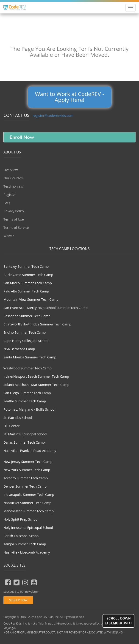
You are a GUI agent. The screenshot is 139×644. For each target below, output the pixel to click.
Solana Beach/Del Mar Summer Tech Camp (36, 385)
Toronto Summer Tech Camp (26, 478)
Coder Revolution (18, 8)
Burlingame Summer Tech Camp (28, 275)
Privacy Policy (14, 211)
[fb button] (8, 582)
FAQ (7, 203)
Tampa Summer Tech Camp (25, 544)
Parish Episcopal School (21, 536)
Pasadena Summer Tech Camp (27, 316)
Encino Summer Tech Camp (25, 332)
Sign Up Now (18, 600)
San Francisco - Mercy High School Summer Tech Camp (46, 308)
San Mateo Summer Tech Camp (28, 283)
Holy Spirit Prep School (21, 519)
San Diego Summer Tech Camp (27, 393)
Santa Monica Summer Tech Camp (30, 357)
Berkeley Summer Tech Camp (26, 266)
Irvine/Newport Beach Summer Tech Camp (36, 376)
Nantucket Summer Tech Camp (27, 503)
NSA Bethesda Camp (19, 349)
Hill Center (11, 426)
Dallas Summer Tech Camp (24, 442)
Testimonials (13, 186)
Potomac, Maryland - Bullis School (29, 409)
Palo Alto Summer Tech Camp (26, 291)
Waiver (9, 236)
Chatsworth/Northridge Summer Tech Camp (37, 324)
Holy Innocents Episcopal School (28, 528)
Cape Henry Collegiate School (26, 341)
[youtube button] (34, 582)
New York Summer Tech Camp (27, 470)
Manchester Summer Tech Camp (29, 511)
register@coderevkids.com (53, 116)
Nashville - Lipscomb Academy (27, 552)
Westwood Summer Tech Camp (28, 368)
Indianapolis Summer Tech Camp (29, 495)
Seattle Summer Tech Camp (25, 401)
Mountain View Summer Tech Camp (31, 299)
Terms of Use (14, 219)
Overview (11, 170)
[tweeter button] (17, 582)
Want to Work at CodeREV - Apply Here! (69, 97)
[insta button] (25, 582)
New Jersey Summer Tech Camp (28, 462)
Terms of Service (16, 228)
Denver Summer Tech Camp (25, 486)
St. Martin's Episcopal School (25, 434)
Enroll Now (22, 137)
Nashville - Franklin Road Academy (30, 451)
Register (10, 195)
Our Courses (13, 178)
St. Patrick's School (18, 418)
